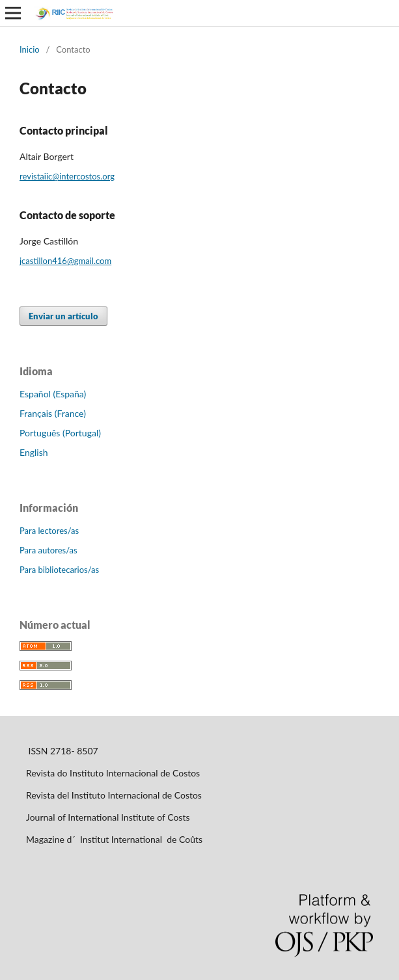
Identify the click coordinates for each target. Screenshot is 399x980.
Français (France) (53, 413)
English (34, 452)
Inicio (30, 49)
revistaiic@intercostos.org (67, 176)
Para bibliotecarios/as (59, 570)
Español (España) (53, 394)
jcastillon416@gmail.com (65, 261)
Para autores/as (48, 550)
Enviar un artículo (63, 316)
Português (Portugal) (60, 433)
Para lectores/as (49, 531)
